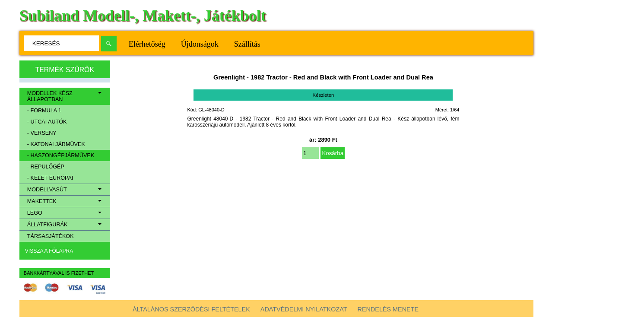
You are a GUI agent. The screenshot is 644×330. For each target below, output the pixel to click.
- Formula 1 (44, 111)
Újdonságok (200, 44)
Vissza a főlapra (49, 251)
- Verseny (42, 133)
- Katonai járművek (56, 144)
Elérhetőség (147, 44)
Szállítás (247, 44)
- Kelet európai (50, 178)
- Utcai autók (47, 122)
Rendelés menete (388, 309)
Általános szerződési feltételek (191, 309)
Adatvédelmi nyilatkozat (304, 309)
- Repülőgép (46, 167)
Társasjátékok (51, 236)
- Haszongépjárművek (61, 155)
